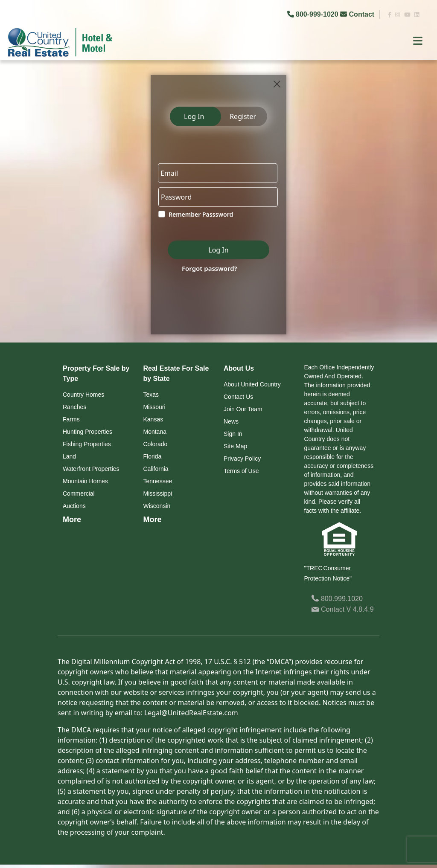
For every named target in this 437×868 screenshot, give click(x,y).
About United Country (252, 384)
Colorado (156, 444)
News (231, 421)
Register (243, 116)
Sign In (233, 434)
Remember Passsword (201, 214)
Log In (194, 116)
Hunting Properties (87, 432)
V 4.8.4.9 (360, 609)
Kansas (153, 419)
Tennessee (158, 481)
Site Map (235, 446)
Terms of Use (241, 471)
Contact (358, 14)
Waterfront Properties (91, 469)
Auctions (74, 506)
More (72, 520)
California (156, 469)
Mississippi (158, 494)
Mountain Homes (85, 481)
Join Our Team (243, 409)
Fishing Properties (87, 444)
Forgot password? (210, 268)
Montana (155, 432)
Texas (151, 395)
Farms (71, 419)
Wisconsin (157, 506)
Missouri (154, 407)
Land (69, 456)
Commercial (79, 494)
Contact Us (238, 397)
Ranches (74, 407)
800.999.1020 (337, 599)
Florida (153, 456)
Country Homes (83, 395)
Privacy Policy (242, 459)
